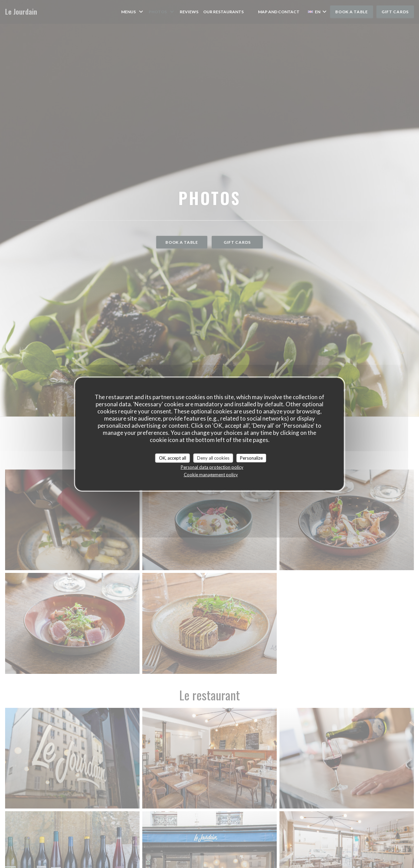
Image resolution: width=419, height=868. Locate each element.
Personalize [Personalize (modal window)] (251, 458)
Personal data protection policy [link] (212, 467)
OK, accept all (173, 458)
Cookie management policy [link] (211, 475)
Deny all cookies (213, 458)
